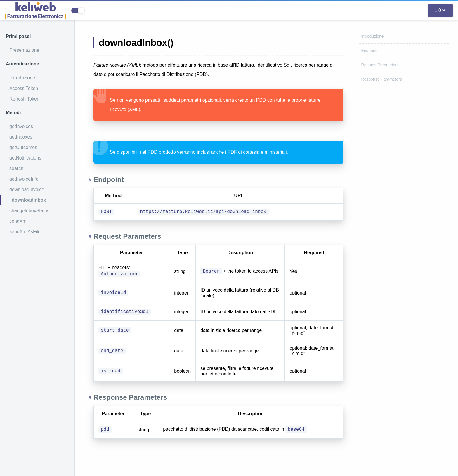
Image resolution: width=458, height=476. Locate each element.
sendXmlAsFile (25, 232)
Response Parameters (381, 79)
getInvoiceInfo (24, 179)
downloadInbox (29, 200)
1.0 (440, 10)
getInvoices (21, 126)
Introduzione (22, 78)
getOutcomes (23, 147)
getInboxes (21, 137)
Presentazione (24, 50)
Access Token (24, 88)
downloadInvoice (27, 189)
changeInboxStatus (29, 211)
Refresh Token (24, 99)
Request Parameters (380, 65)
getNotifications (25, 158)
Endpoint (369, 51)
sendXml (18, 221)
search (16, 168)
